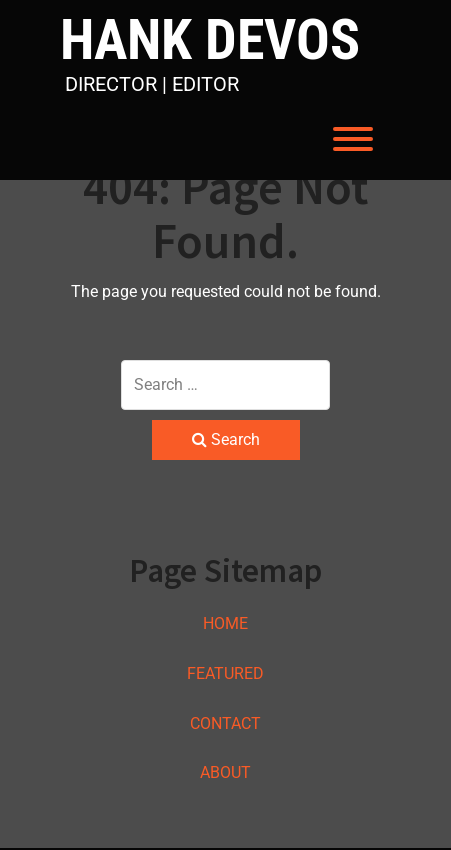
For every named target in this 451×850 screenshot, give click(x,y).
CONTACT (225, 723)
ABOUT (225, 772)
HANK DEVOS (210, 40)
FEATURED (225, 673)
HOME (225, 623)
